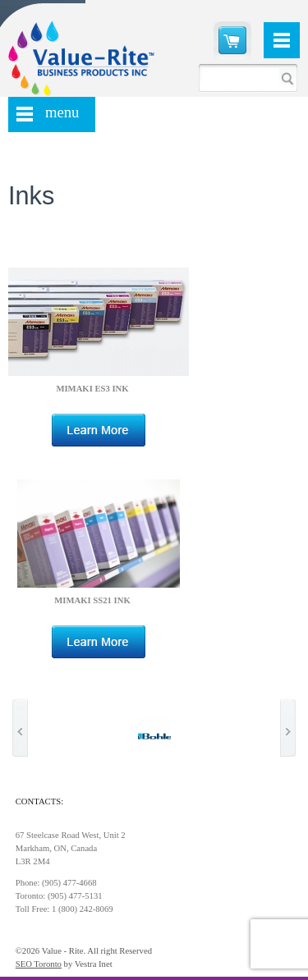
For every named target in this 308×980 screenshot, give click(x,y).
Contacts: (39, 801)
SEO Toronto (39, 964)
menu (62, 112)
